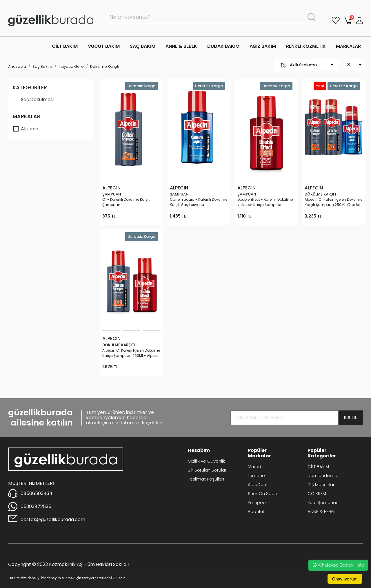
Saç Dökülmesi (37, 99)
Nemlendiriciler (323, 475)
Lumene (256, 475)
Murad (254, 466)
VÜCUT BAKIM (104, 46)
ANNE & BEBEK (181, 46)
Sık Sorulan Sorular (207, 470)
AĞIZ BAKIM (263, 46)
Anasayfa (17, 66)
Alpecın (30, 129)
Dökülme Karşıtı (105, 66)
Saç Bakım (42, 66)
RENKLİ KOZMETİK (306, 46)
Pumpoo (257, 502)
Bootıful (256, 511)
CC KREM (317, 493)
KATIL (351, 417)
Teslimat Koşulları (206, 479)
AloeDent (258, 484)
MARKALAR (348, 46)
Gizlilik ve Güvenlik (206, 461)
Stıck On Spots (263, 493)
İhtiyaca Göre (71, 66)
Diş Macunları (321, 484)
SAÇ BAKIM (143, 46)
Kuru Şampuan (323, 502)
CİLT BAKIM (65, 46)
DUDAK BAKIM (223, 46)
